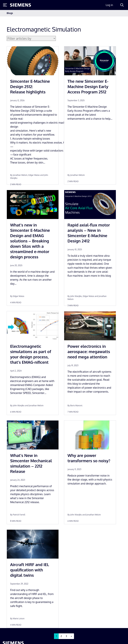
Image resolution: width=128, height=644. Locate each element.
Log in (109, 5)
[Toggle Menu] (5, 5)
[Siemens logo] (20, 5)
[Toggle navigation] (118, 13)
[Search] (122, 5)
